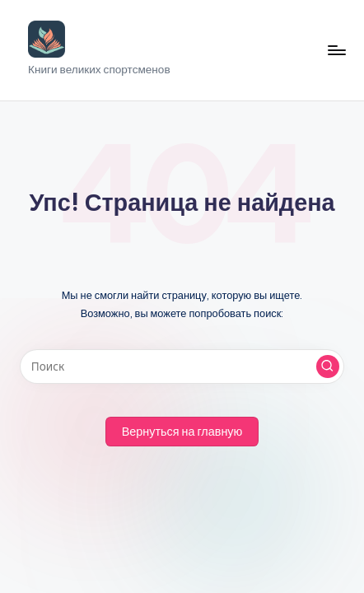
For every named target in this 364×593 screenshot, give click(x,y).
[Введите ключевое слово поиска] (182, 367)
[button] (328, 367)
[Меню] (336, 50)
